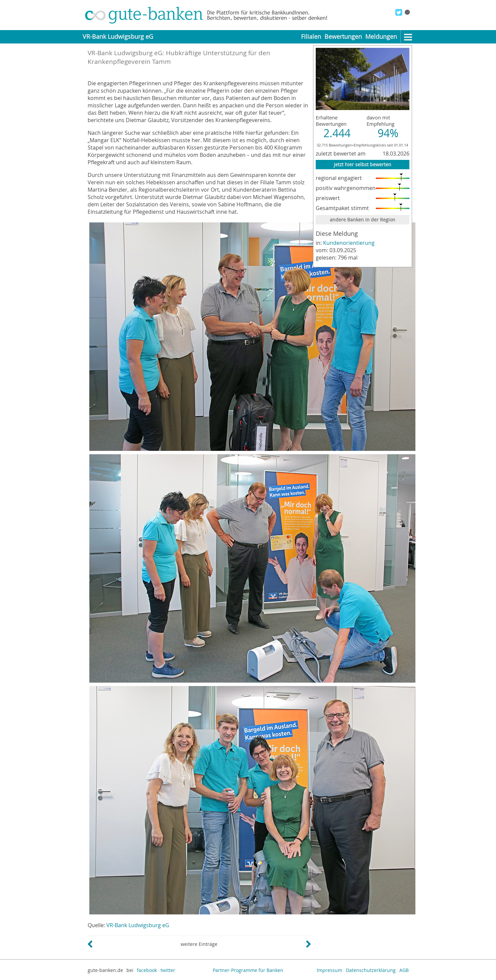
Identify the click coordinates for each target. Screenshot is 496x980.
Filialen (311, 37)
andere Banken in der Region (363, 220)
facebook (147, 970)
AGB (404, 970)
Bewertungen (343, 37)
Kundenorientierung (349, 243)
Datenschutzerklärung (371, 970)
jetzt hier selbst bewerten (363, 164)
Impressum (329, 970)
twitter (168, 970)
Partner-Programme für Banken (248, 970)
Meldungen (381, 37)
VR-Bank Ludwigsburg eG (138, 925)
